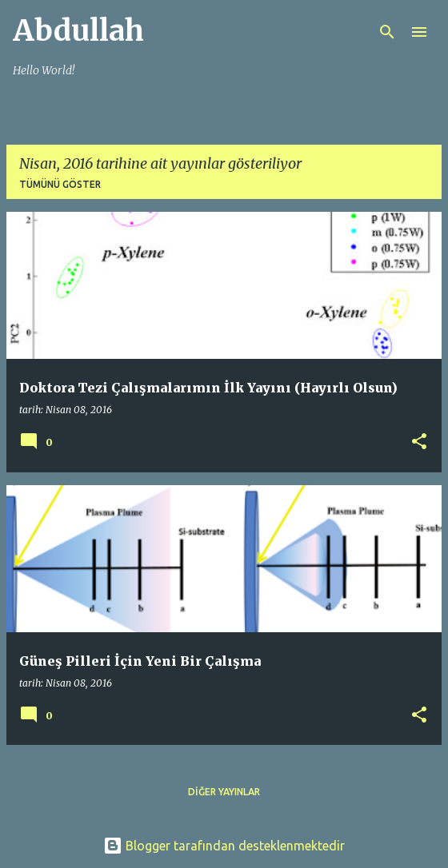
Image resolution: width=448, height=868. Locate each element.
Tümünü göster (60, 184)
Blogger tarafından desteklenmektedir (224, 846)
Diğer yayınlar (224, 792)
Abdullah (78, 31)
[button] (419, 442)
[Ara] (387, 32)
